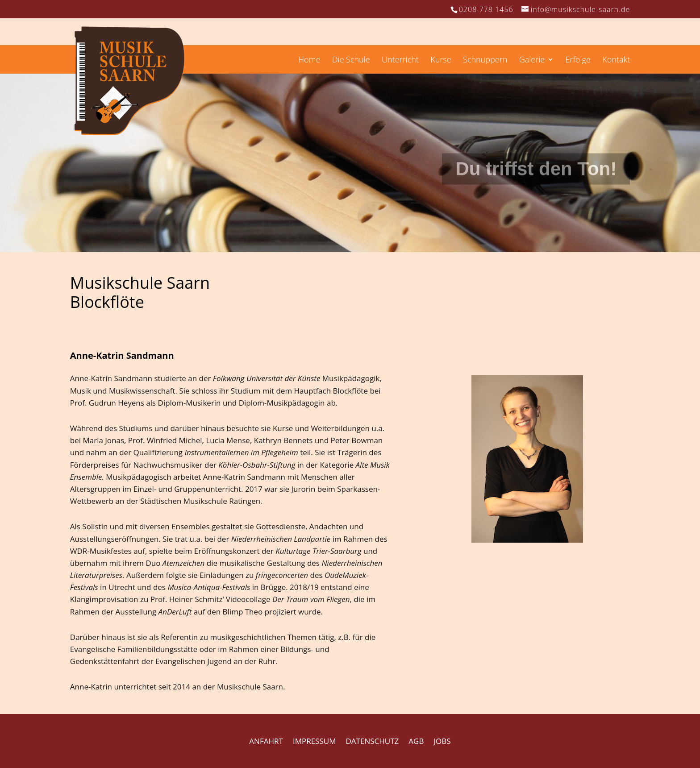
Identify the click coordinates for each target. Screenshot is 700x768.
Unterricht (400, 60)
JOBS (442, 741)
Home (309, 60)
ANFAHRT (266, 741)
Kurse (441, 60)
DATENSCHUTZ (373, 741)
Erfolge (578, 60)
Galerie (532, 60)
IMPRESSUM (315, 741)
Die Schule (351, 60)
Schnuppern (485, 60)
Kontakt (616, 60)
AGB (416, 741)
